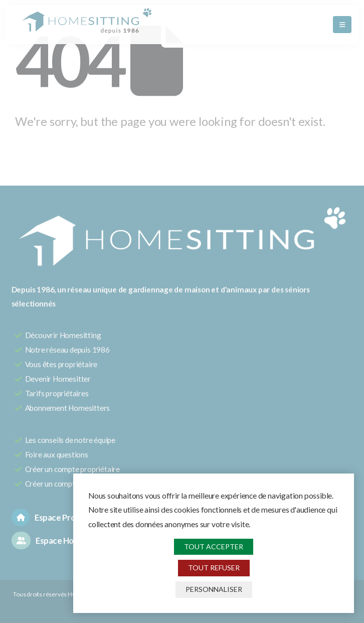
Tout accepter (214, 547)
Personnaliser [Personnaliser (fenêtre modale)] (214, 589)
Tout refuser (214, 568)
